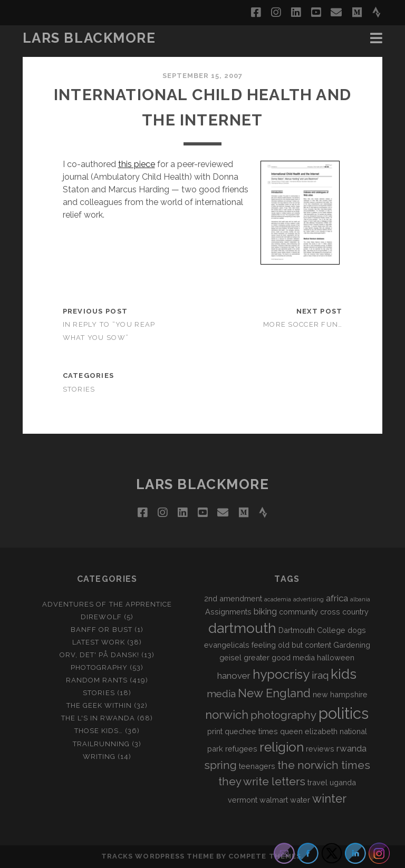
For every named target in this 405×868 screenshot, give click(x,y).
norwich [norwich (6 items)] (227, 715)
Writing (99, 757)
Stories (79, 389)
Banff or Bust (102, 630)
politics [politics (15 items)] (344, 713)
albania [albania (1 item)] (360, 599)
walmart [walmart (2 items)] (274, 800)
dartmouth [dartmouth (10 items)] (242, 628)
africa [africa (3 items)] (337, 598)
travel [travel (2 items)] (317, 782)
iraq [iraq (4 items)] (320, 675)
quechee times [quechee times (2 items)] (251, 731)
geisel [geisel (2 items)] (230, 657)
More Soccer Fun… (303, 324)
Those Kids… (99, 731)
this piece (137, 164)
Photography (99, 667)
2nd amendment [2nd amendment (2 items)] (233, 598)
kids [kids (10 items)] (344, 674)
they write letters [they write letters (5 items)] (262, 782)
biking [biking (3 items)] (265, 611)
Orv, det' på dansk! (99, 655)
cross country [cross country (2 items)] (344, 612)
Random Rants (97, 680)
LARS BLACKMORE (89, 38)
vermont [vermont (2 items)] (243, 800)
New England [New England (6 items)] (274, 693)
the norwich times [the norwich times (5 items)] (324, 765)
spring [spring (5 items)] (220, 765)
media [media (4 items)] (221, 694)
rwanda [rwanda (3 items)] (351, 748)
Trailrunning (102, 744)
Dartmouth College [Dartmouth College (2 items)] (312, 630)
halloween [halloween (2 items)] (336, 657)
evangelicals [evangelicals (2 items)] (227, 645)
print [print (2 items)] (215, 731)
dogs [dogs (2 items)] (357, 630)
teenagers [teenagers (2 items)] (257, 766)
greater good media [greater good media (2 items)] (279, 657)
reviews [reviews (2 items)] (320, 749)
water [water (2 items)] (300, 800)
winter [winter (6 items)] (329, 798)
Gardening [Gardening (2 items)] (352, 645)
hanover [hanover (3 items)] (234, 676)
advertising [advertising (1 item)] (308, 599)
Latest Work (99, 642)
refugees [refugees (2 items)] (241, 749)
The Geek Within (99, 705)
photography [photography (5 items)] (283, 715)
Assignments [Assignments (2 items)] (228, 612)
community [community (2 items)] (298, 612)
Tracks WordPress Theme (158, 856)
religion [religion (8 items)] (282, 747)
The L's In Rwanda (98, 718)
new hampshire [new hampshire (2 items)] (340, 694)
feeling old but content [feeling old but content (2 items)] (291, 645)
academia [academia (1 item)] (278, 599)
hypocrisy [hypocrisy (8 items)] (281, 674)
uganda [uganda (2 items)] (343, 782)
